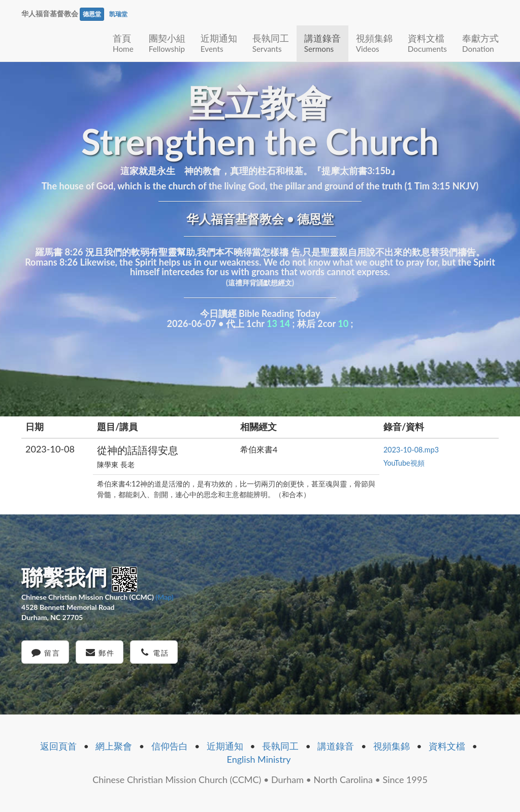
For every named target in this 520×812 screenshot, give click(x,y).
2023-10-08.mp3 (411, 450)
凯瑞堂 (118, 14)
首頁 (123, 43)
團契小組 (167, 43)
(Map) (164, 597)
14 (285, 323)
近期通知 (219, 43)
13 (272, 323)
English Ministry (259, 759)
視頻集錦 (374, 43)
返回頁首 (58, 746)
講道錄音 (322, 43)
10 (343, 323)
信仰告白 (170, 746)
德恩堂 (92, 14)
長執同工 (271, 43)
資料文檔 (427, 43)
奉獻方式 (480, 43)
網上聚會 (114, 746)
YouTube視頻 (404, 463)
